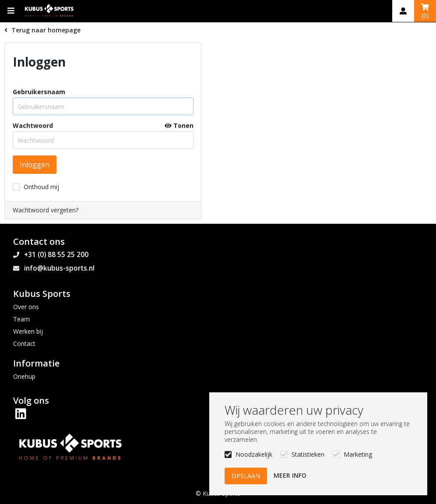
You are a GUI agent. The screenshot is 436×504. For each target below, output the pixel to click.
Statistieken (308, 454)
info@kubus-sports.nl (59, 268)
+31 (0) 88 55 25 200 (56, 255)
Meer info (290, 475)
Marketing (358, 454)
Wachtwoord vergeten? (46, 210)
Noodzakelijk (254, 454)
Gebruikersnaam (39, 92)
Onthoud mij (41, 187)
